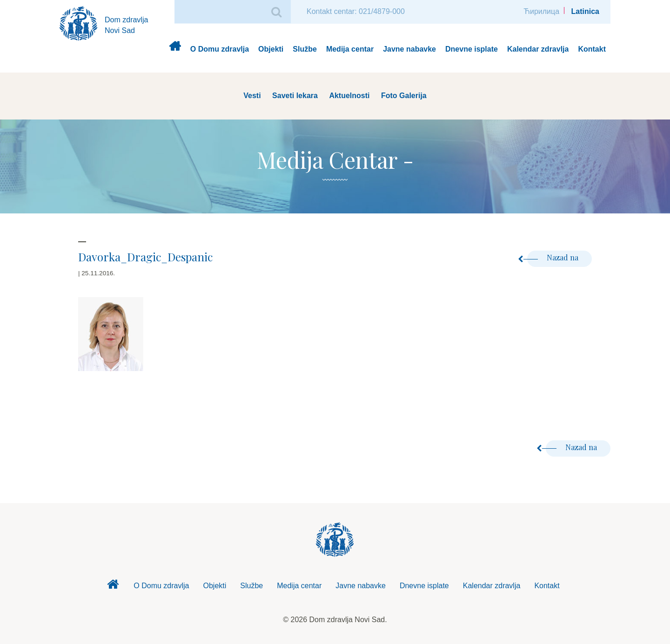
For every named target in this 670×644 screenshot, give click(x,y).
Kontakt (592, 49)
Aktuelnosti (349, 96)
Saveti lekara (295, 96)
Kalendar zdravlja (538, 49)
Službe (305, 49)
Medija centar (350, 49)
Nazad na (554, 257)
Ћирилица (541, 11)
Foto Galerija (404, 96)
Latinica (585, 11)
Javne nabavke (409, 49)
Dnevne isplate (472, 49)
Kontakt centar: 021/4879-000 (356, 11)
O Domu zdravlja (220, 49)
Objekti (271, 49)
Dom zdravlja (175, 50)
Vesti (252, 96)
